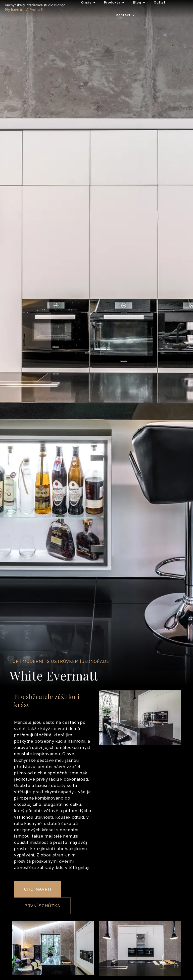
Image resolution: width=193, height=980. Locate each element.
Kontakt (124, 15)
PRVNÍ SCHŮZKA (42, 906)
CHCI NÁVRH (38, 889)
